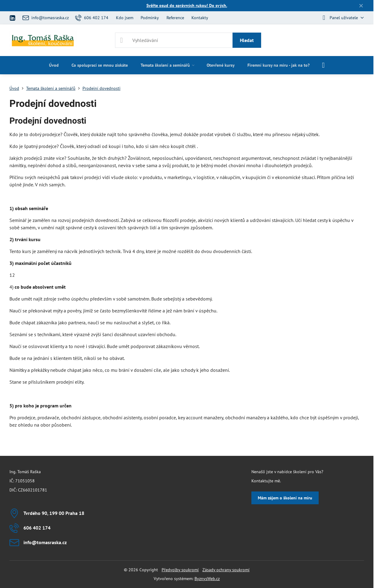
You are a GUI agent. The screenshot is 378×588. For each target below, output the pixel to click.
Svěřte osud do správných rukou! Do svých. (187, 5)
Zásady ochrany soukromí (226, 570)
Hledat (247, 40)
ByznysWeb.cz (207, 579)
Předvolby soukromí (180, 570)
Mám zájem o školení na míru (285, 498)
